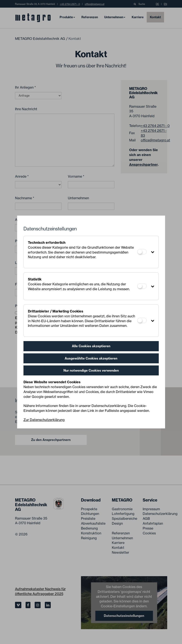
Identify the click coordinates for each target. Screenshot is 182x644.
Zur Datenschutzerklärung (44, 420)
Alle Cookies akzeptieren (91, 346)
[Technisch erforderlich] (142, 252)
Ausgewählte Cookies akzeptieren (91, 358)
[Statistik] (142, 286)
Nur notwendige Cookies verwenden (91, 370)
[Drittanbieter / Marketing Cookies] (142, 320)
